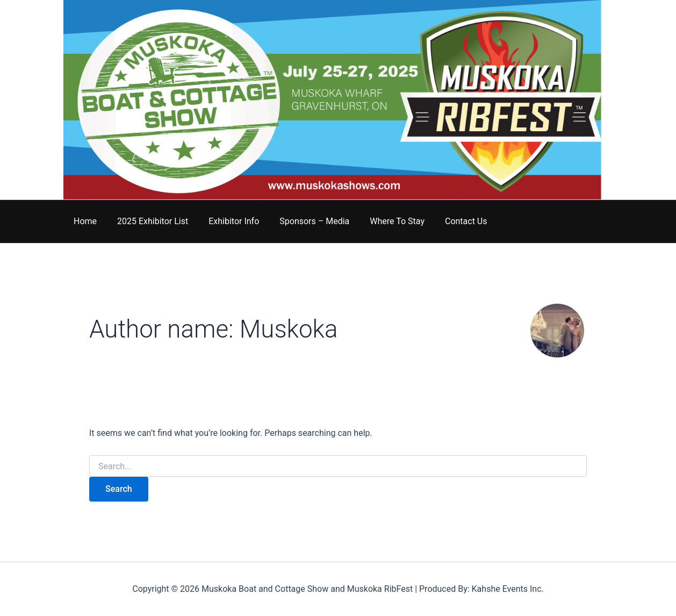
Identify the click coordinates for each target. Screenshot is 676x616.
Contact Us (448, 221)
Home (84, 221)
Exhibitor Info (226, 221)
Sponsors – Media (303, 221)
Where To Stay (383, 221)
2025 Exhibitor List (148, 221)
